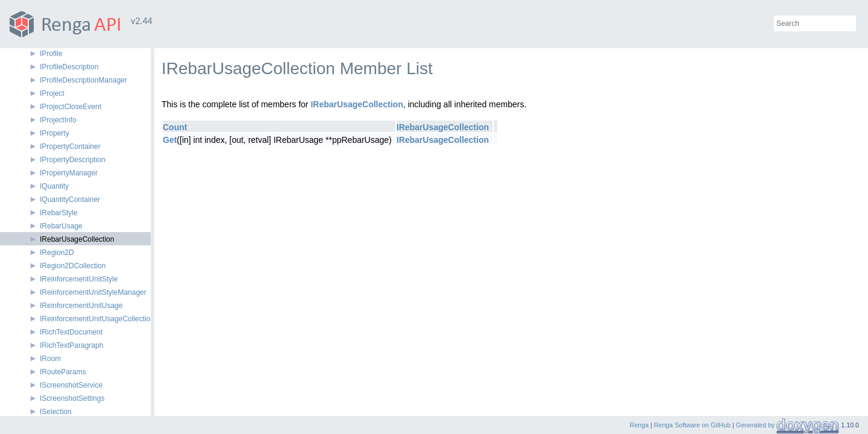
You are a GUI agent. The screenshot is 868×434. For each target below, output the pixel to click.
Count (175, 127)
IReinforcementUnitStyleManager (93, 292)
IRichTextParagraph (71, 345)
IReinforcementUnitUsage (81, 306)
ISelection (56, 412)
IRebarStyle (59, 213)
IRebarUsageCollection (77, 239)
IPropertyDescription (73, 160)
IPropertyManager (69, 173)
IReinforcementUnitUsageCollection (97, 319)
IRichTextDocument (71, 332)
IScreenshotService (71, 385)
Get (170, 140)
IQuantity (54, 186)
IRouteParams (63, 372)
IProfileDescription (69, 67)
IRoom (50, 359)
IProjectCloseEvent (71, 107)
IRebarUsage (61, 226)
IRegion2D (57, 253)
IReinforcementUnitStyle (79, 279)
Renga (639, 425)
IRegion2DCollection (73, 266)
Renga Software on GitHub (692, 425)
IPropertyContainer (70, 146)
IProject (52, 93)
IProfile (51, 54)
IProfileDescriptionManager (83, 80)
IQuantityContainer (70, 200)
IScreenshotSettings (72, 398)
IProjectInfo (58, 120)
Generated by (756, 425)
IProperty (55, 133)
